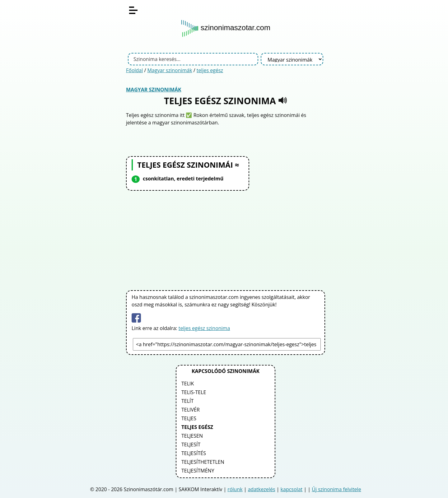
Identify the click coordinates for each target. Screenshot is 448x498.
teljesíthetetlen (203, 462)
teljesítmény (198, 471)
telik (188, 384)
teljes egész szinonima (204, 328)
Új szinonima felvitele (336, 489)
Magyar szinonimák (170, 70)
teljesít (191, 444)
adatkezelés (262, 489)
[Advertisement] (226, 239)
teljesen (192, 436)
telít (187, 401)
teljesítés (194, 453)
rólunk (235, 489)
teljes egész (210, 70)
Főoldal (134, 70)
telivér (191, 410)
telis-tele (194, 392)
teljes (189, 418)
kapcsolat (292, 489)
